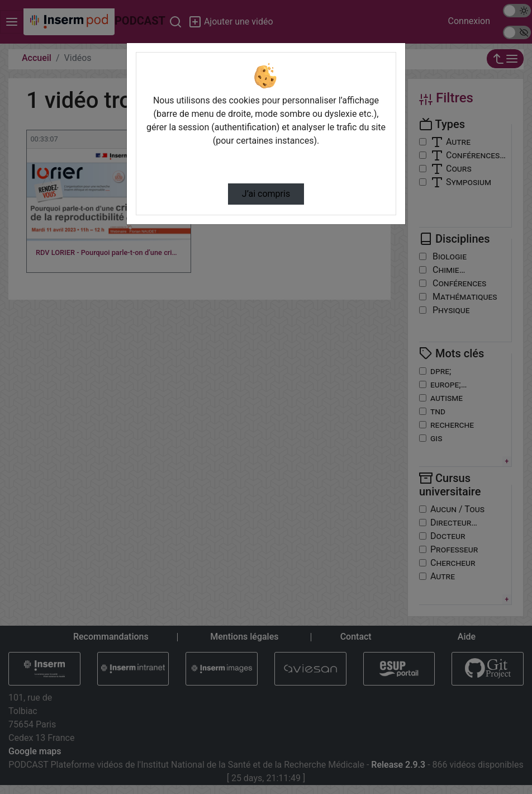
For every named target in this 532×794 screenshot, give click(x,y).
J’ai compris (266, 194)
